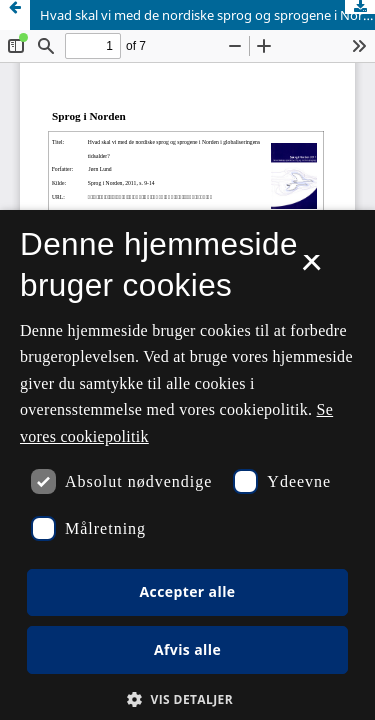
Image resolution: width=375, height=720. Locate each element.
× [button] (311, 269)
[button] (187, 699)
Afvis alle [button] (187, 649)
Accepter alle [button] (187, 591)
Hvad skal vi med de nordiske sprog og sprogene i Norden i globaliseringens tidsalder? (207, 15)
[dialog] (187, 465)
